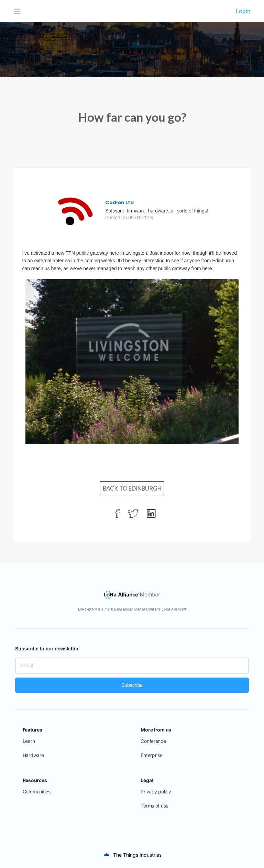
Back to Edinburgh (132, 488)
